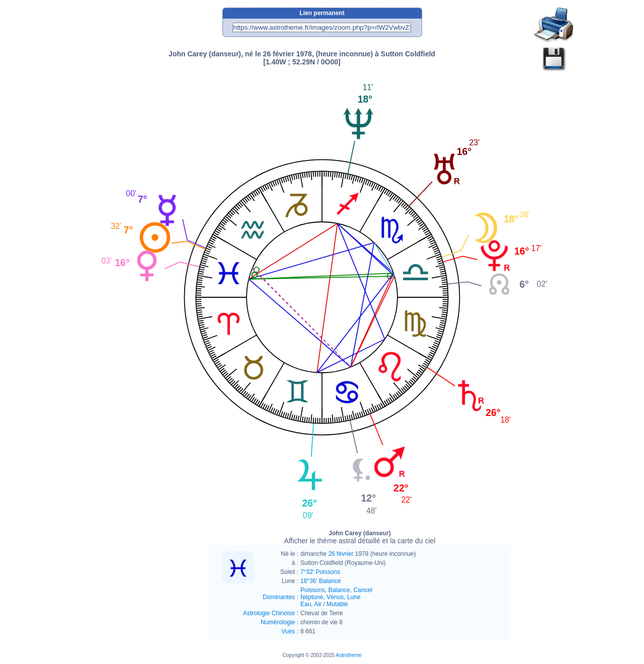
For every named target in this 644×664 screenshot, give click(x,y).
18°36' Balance (320, 581)
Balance (339, 590)
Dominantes (279, 597)
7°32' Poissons (320, 572)
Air (318, 604)
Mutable (337, 604)
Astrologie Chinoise (269, 613)
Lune (354, 597)
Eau (306, 604)
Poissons (313, 590)
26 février (341, 554)
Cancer (363, 590)
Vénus (335, 597)
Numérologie (278, 622)
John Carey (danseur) (360, 537)
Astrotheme (348, 655)
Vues (288, 631)
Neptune (312, 597)
